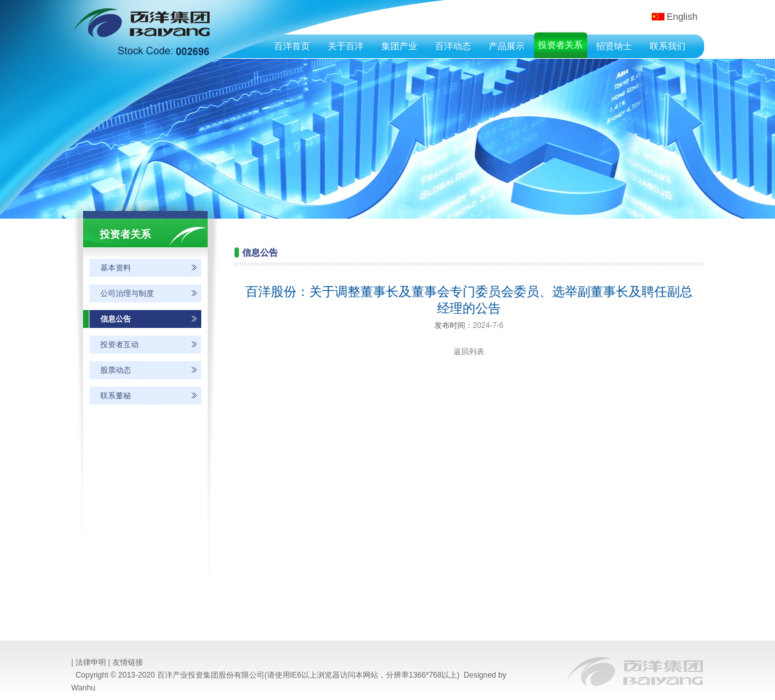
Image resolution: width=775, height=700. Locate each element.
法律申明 (91, 662)
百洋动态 (453, 46)
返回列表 (469, 352)
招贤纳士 (614, 46)
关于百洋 (346, 46)
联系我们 (668, 46)
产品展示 (507, 46)
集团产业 (399, 46)
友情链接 (128, 662)
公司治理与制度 (127, 293)
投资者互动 (119, 345)
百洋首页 (292, 46)
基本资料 (116, 268)
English (682, 17)
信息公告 (116, 319)
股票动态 (116, 370)
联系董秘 (116, 396)
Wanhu (84, 688)
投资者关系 (560, 45)
